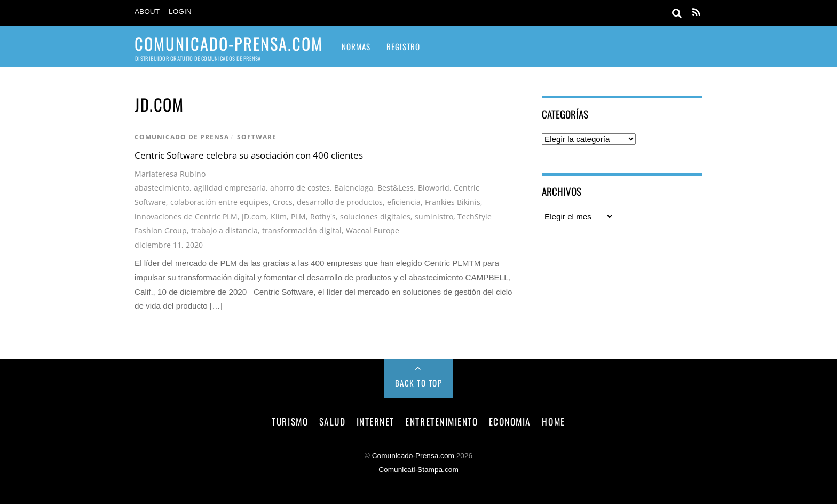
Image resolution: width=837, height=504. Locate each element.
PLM (298, 216)
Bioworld (434, 188)
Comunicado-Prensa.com (413, 456)
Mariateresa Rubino (170, 174)
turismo (290, 421)
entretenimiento (441, 421)
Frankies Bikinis (453, 202)
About (147, 11)
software (257, 137)
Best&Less (396, 188)
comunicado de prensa (182, 137)
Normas (356, 46)
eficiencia (404, 202)
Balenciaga (354, 188)
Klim (279, 216)
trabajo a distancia (224, 230)
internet (376, 421)
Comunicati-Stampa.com (418, 470)
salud (333, 421)
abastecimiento (162, 188)
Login (180, 11)
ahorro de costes (300, 188)
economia (510, 421)
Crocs (283, 202)
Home (553, 421)
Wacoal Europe (373, 230)
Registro (403, 46)
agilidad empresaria (230, 188)
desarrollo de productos (340, 202)
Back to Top (419, 383)
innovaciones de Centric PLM (186, 216)
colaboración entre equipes (219, 202)
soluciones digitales (375, 216)
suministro (434, 216)
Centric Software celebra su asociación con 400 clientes (249, 155)
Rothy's (323, 216)
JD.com (254, 216)
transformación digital (302, 230)
